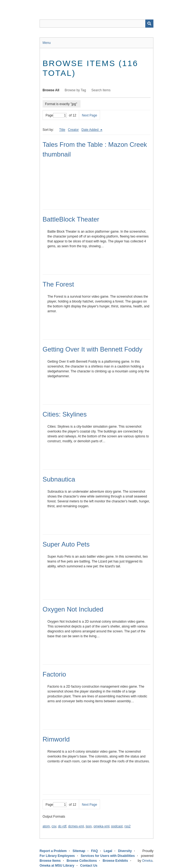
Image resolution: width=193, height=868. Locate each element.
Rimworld (56, 739)
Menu (47, 43)
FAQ (94, 851)
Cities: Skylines (65, 414)
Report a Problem (53, 851)
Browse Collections (82, 861)
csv (54, 826)
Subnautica (59, 479)
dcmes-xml (76, 826)
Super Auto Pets (66, 544)
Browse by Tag (75, 90)
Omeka (147, 861)
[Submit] (149, 24)
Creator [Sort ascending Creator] (73, 130)
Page (56, 115)
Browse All (51, 90)
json (89, 826)
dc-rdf (62, 826)
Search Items (101, 90)
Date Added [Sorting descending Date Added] (91, 130)
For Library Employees (57, 856)
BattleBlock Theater (71, 219)
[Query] (97, 24)
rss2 (128, 826)
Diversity (125, 851)
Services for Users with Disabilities (108, 856)
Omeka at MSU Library (57, 866)
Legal (108, 851)
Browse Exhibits (115, 861)
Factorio (54, 674)
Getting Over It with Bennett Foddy (92, 349)
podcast (117, 826)
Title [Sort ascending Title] (62, 130)
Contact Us (89, 866)
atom (46, 826)
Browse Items (50, 861)
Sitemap (79, 851)
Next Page (89, 115)
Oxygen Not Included (73, 609)
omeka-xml (102, 826)
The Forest (58, 284)
